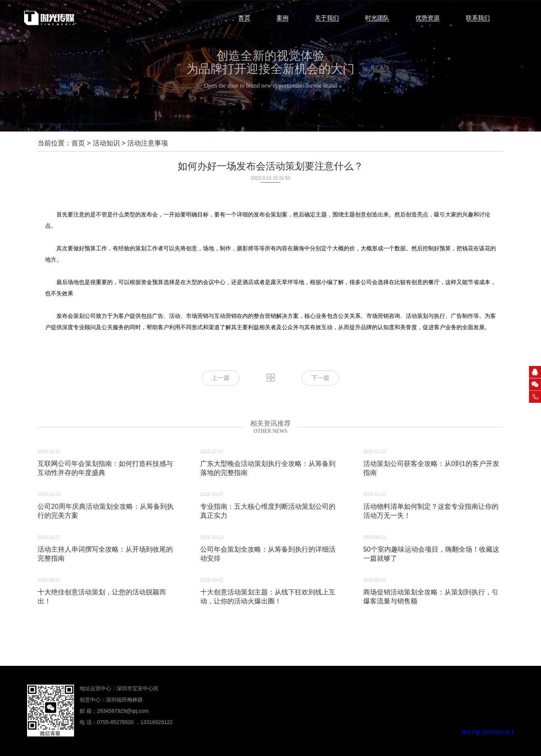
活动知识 (106, 143)
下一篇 (320, 378)
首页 (78, 143)
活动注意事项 (148, 143)
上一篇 (221, 378)
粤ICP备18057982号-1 (488, 732)
